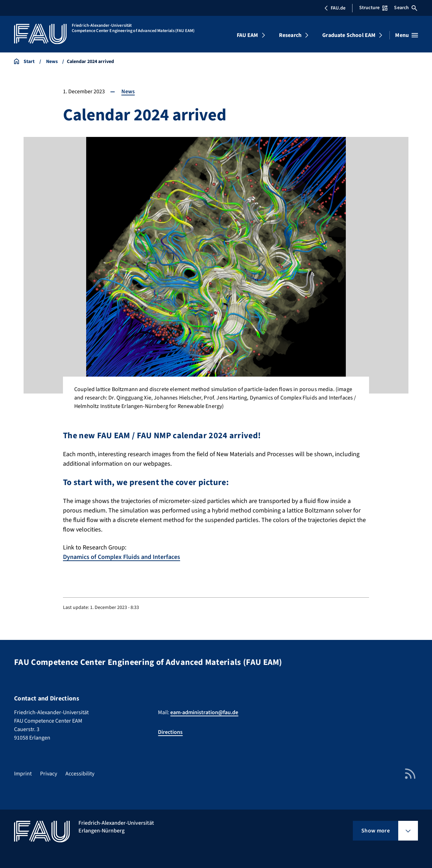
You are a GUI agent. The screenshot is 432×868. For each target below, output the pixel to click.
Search (406, 8)
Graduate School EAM (349, 35)
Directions (170, 732)
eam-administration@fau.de (204, 712)
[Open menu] (406, 35)
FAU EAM (247, 35)
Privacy (49, 774)
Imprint (23, 774)
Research (290, 35)
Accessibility (80, 774)
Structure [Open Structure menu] (373, 8)
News (128, 92)
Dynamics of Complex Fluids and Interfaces (122, 557)
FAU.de (335, 8)
